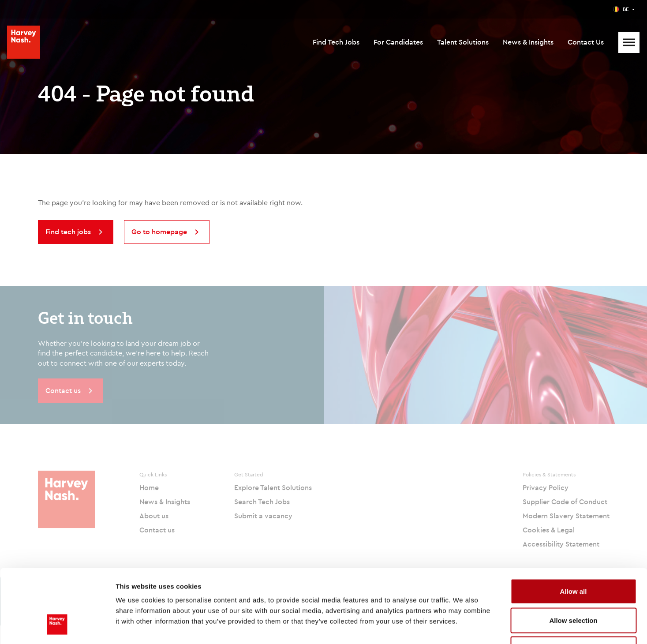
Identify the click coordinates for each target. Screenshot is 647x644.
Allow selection (573, 557)
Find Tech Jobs (336, 42)
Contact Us (586, 42)
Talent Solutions (463, 42)
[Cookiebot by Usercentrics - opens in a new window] (57, 627)
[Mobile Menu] (629, 42)
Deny (574, 586)
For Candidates (398, 42)
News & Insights (528, 42)
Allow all (574, 528)
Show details (463, 627)
